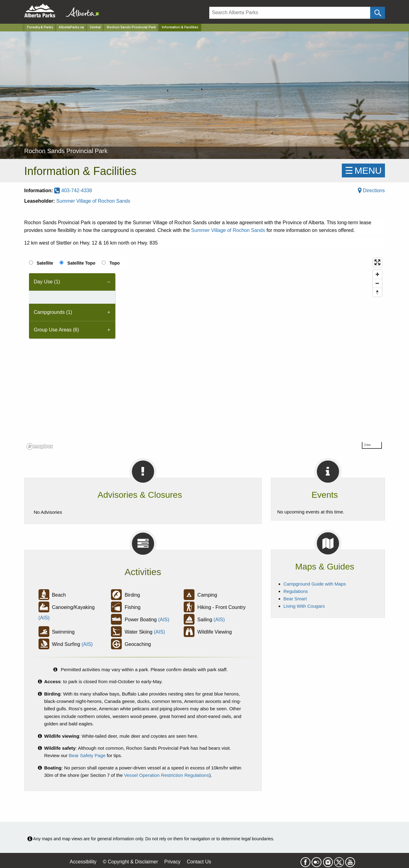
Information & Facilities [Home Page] (180, 27)
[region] (205, 353)
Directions (371, 191)
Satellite (45, 263)
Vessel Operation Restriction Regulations (166, 775)
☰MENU (363, 170)
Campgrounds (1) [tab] (53, 312)
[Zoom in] (377, 274)
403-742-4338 (73, 191)
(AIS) (44, 618)
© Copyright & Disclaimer (131, 862)
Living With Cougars (304, 606)
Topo (115, 263)
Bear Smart (295, 599)
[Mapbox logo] (40, 446)
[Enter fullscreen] (377, 262)
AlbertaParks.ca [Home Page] (71, 27)
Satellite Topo (82, 263)
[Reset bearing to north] (377, 292)
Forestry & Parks (40, 27)
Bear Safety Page (87, 755)
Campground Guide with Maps (315, 584)
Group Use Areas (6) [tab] (57, 330)
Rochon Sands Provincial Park (131, 27)
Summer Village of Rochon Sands (93, 201)
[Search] (290, 13)
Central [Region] (95, 27)
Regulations (296, 591)
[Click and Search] (377, 13)
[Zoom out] (377, 283)
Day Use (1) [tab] (47, 282)
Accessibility (83, 862)
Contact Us (199, 862)
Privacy (172, 862)
